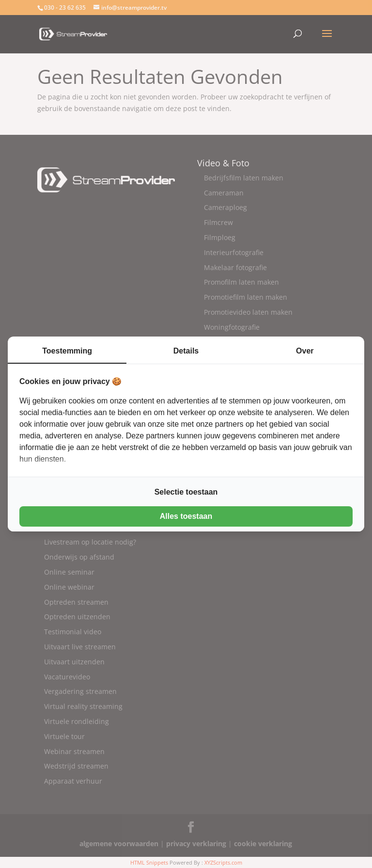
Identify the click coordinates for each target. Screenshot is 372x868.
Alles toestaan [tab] (186, 516)
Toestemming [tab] (67, 351)
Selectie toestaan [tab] (186, 492)
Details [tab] (186, 351)
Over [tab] (305, 351)
